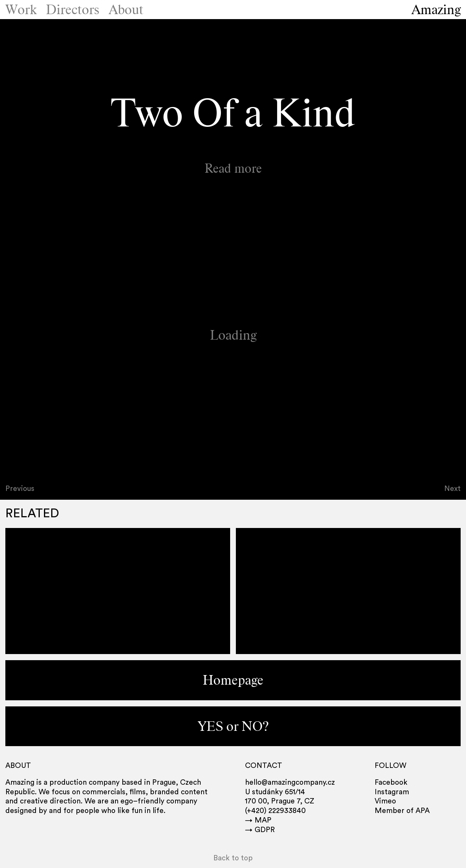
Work (21, 9)
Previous (20, 489)
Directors (73, 9)
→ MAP (258, 820)
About (126, 9)
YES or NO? (233, 726)
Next (452, 489)
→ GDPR (260, 830)
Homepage (233, 680)
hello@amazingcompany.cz (290, 783)
